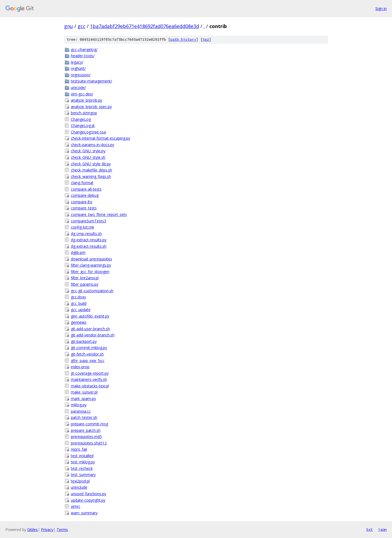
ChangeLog (81, 119)
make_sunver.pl (84, 392)
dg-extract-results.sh (89, 246)
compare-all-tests (86, 189)
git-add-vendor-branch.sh (93, 335)
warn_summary (84, 513)
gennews (79, 322)
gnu (69, 26)
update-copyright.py (88, 500)
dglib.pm (78, 252)
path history (183, 39)
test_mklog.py (83, 462)
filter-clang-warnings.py (91, 265)
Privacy (47, 530)
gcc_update (81, 310)
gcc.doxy (78, 297)
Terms (62, 530)
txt (369, 529)
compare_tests (84, 208)
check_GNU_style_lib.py (91, 164)
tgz (206, 39)
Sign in (381, 8)
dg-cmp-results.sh (86, 234)
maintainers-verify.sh (89, 379)
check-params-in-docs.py (93, 145)
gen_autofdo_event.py (90, 316)
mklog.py (79, 405)
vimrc (76, 506)
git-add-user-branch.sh (90, 329)
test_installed (82, 456)
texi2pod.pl (80, 481)
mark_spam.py (83, 399)
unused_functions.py (89, 494)
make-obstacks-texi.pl (90, 386)
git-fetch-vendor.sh (87, 354)
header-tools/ (83, 56)
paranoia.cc (81, 411)
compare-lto (82, 202)
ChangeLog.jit (83, 125)
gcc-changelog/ (84, 49)
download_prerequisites (91, 259)
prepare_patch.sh (86, 430)
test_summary (83, 475)
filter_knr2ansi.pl (85, 278)
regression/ (81, 75)
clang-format (82, 183)
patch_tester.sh (84, 417)
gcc (81, 26)
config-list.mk (82, 227)
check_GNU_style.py (88, 151)
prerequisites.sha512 (89, 443)
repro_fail (79, 449)
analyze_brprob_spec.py (91, 107)
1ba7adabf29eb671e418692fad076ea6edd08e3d (145, 26)
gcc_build (79, 303)
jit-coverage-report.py (90, 373)
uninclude (79, 487)
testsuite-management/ (91, 81)
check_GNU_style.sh (88, 157)
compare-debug (85, 195)
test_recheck (82, 468)
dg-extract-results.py (89, 240)
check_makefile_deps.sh (91, 170)
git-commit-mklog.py (89, 348)
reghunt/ (78, 68)
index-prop (80, 367)
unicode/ (78, 87)
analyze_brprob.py (86, 100)
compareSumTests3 (89, 221)
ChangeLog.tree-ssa (88, 132)
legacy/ (77, 62)
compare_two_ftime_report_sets (99, 214)
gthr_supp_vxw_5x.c (88, 361)
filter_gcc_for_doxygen (90, 272)
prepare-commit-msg (89, 424)
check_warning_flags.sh (91, 176)
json (382, 529)
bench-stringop (84, 113)
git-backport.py (84, 341)
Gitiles (32, 530)
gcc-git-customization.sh (92, 291)
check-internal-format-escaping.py (100, 138)
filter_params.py (85, 284)
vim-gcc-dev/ (82, 94)
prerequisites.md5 (86, 437)
